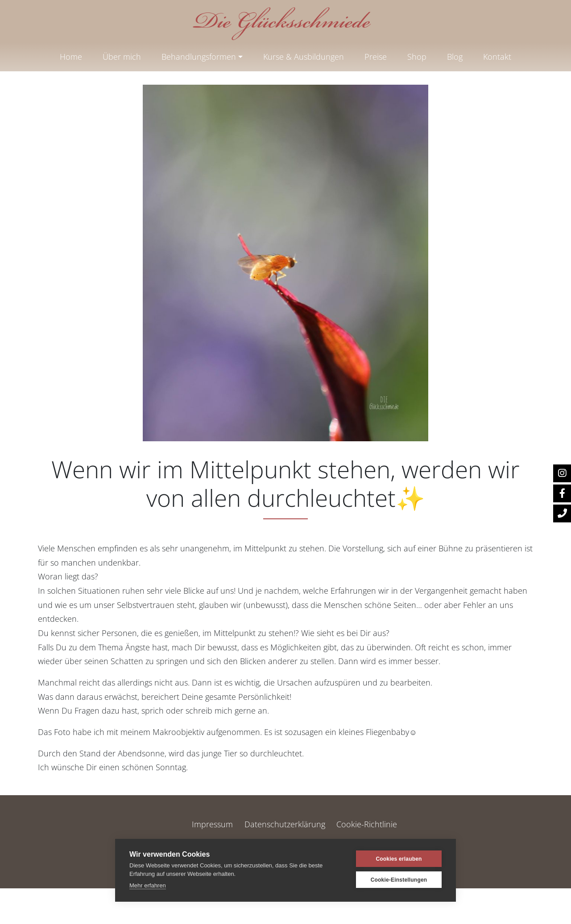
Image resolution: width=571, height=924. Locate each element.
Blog (455, 57)
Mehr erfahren (148, 885)
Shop (417, 57)
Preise (376, 57)
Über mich (122, 57)
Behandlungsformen (199, 57)
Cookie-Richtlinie (367, 824)
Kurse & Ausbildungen (304, 57)
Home (71, 57)
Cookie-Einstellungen (399, 880)
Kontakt (497, 57)
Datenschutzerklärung (285, 824)
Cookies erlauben (399, 859)
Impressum (212, 824)
